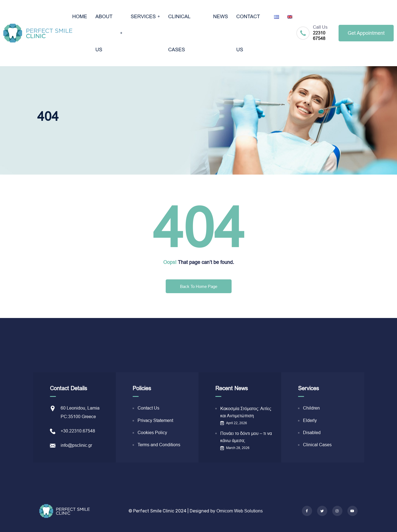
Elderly (310, 420)
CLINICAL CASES (179, 33)
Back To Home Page (199, 286)
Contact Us (148, 408)
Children (311, 408)
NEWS (221, 17)
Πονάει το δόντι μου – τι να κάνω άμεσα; (246, 437)
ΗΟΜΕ (80, 17)
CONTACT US (248, 33)
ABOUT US (104, 33)
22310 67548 (319, 36)
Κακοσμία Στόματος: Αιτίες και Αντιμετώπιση (246, 412)
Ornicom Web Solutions (240, 511)
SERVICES (143, 17)
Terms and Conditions (159, 445)
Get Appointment (366, 33)
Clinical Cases (317, 445)
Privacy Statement (155, 420)
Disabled (312, 433)
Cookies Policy (152, 433)
